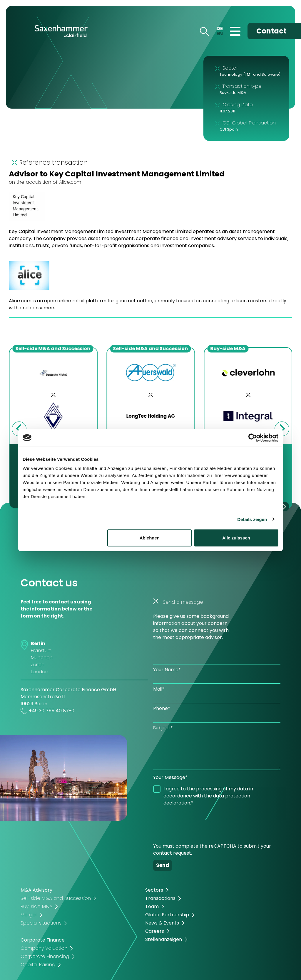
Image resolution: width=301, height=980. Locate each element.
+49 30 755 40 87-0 (47, 711)
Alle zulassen (236, 538)
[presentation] (198, 822)
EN (220, 33)
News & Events (162, 923)
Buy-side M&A (36, 906)
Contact (271, 31)
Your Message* (170, 777)
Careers (155, 931)
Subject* (163, 728)
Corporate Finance (43, 940)
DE (220, 28)
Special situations (41, 923)
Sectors (154, 890)
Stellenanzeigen (164, 939)
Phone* (162, 708)
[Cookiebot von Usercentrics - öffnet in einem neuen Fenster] (253, 438)
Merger (29, 915)
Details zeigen (252, 519)
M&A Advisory (36, 890)
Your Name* (167, 670)
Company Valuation (44, 948)
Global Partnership (167, 915)
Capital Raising (38, 965)
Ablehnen (150, 538)
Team (152, 906)
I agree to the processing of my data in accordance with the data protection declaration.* (208, 796)
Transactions (160, 898)
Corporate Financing (45, 956)
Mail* (159, 689)
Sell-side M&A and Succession (56, 898)
